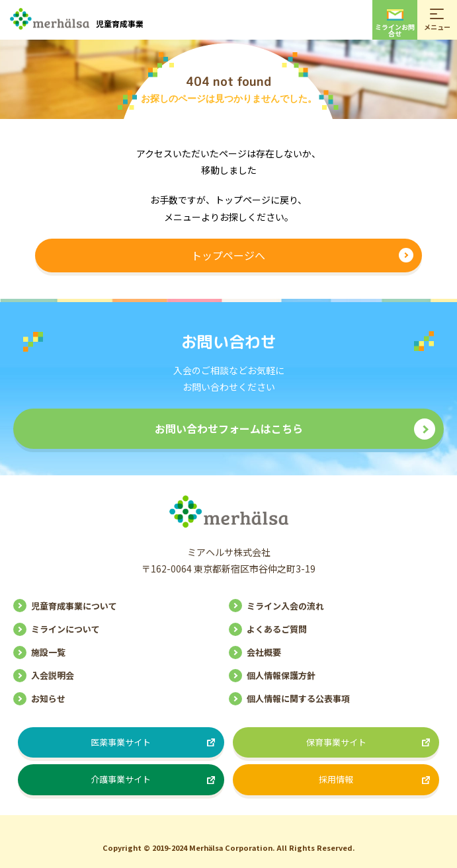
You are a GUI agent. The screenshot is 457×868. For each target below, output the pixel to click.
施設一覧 (48, 652)
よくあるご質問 (277, 629)
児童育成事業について (74, 606)
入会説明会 (53, 675)
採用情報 (336, 779)
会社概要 (264, 652)
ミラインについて (65, 629)
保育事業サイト (336, 742)
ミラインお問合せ (395, 24)
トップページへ (228, 255)
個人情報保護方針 (281, 675)
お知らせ (48, 698)
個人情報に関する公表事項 (298, 698)
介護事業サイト (121, 779)
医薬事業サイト (121, 742)
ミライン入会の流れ (285, 606)
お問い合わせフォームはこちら (229, 428)
